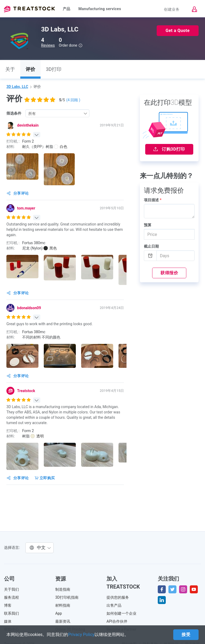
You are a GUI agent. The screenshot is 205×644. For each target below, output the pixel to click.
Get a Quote (178, 31)
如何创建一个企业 (121, 613)
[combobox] (57, 113)
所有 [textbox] (32, 114)
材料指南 (63, 605)
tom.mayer (26, 208)
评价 (30, 69)
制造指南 (63, 589)
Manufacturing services (100, 9)
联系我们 (11, 613)
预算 (148, 225)
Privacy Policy (81, 635)
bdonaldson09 (29, 308)
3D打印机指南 (67, 597)
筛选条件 (14, 113)
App (59, 613)
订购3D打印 (169, 149)
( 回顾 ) (73, 100)
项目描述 (153, 200)
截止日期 (151, 246)
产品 (67, 9)
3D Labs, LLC (17, 87)
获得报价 (169, 273)
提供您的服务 (118, 597)
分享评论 (18, 193)
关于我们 (11, 589)
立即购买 (45, 478)
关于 (10, 69)
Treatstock (29, 9)
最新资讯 (63, 621)
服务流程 (11, 597)
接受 (186, 635)
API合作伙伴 (117, 621)
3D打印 (54, 69)
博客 (8, 605)
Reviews (48, 45)
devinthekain (28, 125)
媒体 (8, 621)
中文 (40, 548)
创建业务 (172, 9)
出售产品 (114, 605)
